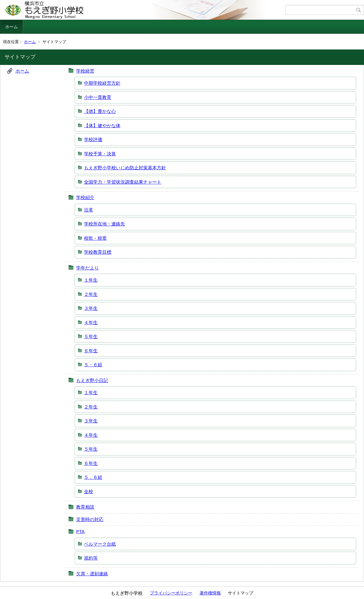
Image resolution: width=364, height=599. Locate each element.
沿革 (89, 210)
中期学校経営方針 (102, 83)
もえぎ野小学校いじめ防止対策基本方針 (125, 168)
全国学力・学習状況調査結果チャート (123, 182)
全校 (89, 491)
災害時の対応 (90, 519)
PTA (80, 531)
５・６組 (93, 365)
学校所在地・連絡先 (104, 224)
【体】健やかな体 (102, 125)
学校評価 (93, 139)
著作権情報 (210, 593)
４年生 (91, 322)
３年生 (91, 308)
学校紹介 (85, 197)
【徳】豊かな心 (100, 111)
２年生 (91, 294)
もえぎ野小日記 (92, 380)
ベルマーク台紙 (100, 544)
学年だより (88, 268)
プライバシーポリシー (171, 593)
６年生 (91, 351)
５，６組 (93, 477)
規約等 (91, 558)
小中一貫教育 (98, 97)
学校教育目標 (98, 252)
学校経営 (85, 71)
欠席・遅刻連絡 (92, 574)
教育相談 (85, 507)
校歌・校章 (95, 238)
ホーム (12, 27)
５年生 (91, 336)
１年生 (91, 280)
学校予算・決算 (100, 154)
